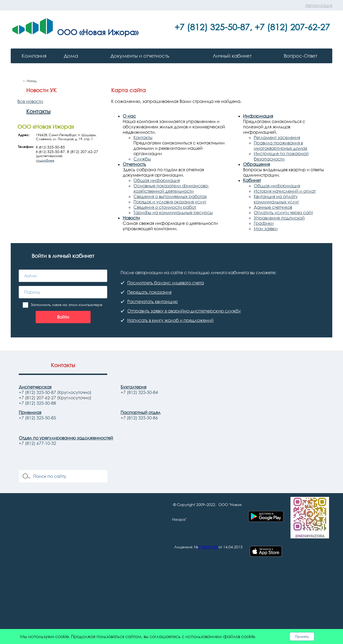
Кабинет (252, 180)
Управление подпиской (279, 218)
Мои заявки (266, 229)
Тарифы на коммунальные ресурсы (173, 213)
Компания (34, 56)
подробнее (45, 160)
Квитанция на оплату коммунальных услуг (276, 199)
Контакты (38, 111)
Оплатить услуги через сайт (283, 213)
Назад (32, 81)
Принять (302, 636)
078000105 (208, 547)
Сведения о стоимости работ (165, 207)
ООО (67, 32)
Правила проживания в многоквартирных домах (281, 146)
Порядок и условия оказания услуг (170, 202)
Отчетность (134, 164)
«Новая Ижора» (109, 32)
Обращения (256, 164)
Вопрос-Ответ (301, 56)
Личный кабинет (232, 56)
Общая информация (157, 180)
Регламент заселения (277, 137)
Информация (258, 116)
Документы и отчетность (140, 56)
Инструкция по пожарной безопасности (281, 156)
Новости (131, 218)
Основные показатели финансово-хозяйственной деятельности (171, 188)
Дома (71, 56)
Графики (264, 223)
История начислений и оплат (285, 191)
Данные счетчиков (273, 207)
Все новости (30, 101)
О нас (129, 116)
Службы (142, 159)
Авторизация (319, 5)
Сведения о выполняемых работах (170, 196)
